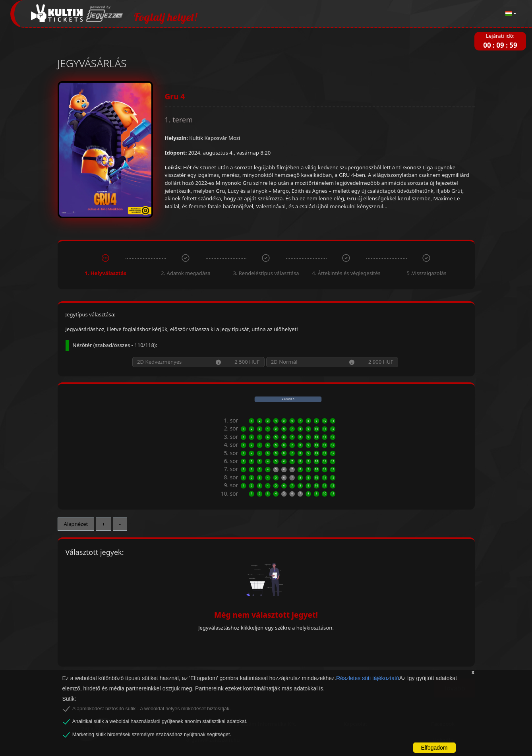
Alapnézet (76, 524)
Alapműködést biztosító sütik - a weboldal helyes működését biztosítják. (152, 709)
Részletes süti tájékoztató (368, 678)
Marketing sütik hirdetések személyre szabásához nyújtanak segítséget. (152, 735)
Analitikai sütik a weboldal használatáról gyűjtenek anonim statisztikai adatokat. (160, 721)
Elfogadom (434, 748)
